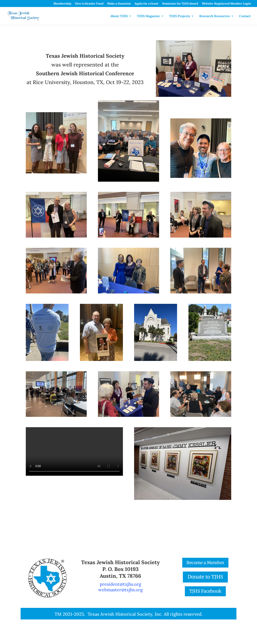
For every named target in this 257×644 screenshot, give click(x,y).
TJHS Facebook (205, 591)
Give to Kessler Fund (89, 4)
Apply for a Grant (146, 4)
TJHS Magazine (148, 16)
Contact (245, 16)
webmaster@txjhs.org (121, 590)
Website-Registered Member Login (226, 4)
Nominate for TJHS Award (180, 4)
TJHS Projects (180, 16)
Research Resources (215, 16)
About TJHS (119, 16)
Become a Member (205, 563)
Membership (62, 4)
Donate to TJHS (205, 577)
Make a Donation (119, 4)
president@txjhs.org (120, 584)
